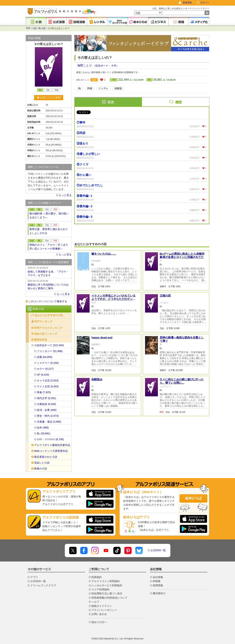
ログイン (205, 3)
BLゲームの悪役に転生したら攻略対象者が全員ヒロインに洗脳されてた (182, 255)
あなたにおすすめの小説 (49, 315)
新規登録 (187, 3)
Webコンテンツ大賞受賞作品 (51, 451)
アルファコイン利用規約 (106, 581)
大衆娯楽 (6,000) (46, 404)
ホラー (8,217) (45, 369)
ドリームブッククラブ (43, 585)
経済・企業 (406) (47, 410)
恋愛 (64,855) (45, 357)
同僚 (90, 88)
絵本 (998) (43, 428)
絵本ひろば (194, 498)
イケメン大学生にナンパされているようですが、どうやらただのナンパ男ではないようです (113, 299)
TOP (28, 28)
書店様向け (159, 593)
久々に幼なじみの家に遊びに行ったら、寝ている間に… (182, 381)
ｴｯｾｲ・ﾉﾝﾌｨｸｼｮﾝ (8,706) (50, 439)
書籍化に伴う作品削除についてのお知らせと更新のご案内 (49, 284)
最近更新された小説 (46, 457)
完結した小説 (42, 463)
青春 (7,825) (44, 392)
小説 (34, 28)
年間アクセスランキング (48, 328)
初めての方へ (99, 622)
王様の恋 (165, 296)
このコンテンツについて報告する (48, 301)
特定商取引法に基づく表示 (107, 593)
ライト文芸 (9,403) (48, 386)
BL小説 (42, 28)
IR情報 (157, 581)
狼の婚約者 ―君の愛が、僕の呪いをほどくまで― (49, 215)
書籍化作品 (41, 340)
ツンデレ (103, 88)
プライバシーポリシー (104, 610)
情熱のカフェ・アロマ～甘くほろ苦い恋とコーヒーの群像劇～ (49, 247)
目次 (111, 102)
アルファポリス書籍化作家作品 (52, 445)
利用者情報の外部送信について (109, 598)
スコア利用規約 (100, 589)
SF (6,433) (43, 375)
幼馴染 (118, 88)
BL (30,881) (44, 433)
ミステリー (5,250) (48, 363)
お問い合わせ (99, 614)
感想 (178, 102)
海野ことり (85, 66)
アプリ (34, 577)
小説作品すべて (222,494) (49, 345)
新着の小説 (41, 469)
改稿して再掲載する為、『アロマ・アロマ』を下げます (49, 271)
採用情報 (158, 585)
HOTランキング (43, 321)
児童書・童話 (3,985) (49, 422)
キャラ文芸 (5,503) (48, 381)
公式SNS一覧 (158, 550)
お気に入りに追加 (49, 98)
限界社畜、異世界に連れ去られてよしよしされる (49, 231)
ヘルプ (95, 602)
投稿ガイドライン (102, 606)
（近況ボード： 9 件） (106, 66)
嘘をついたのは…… (104, 254)
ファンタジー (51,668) (50, 351)
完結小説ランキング (46, 334)
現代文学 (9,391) (46, 398)
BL (149, 80)
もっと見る (65, 195)
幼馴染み (97, 379)
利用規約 (97, 577)
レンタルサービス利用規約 (107, 585)
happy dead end (102, 337)
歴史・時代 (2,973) (48, 416)
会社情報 (158, 577)
